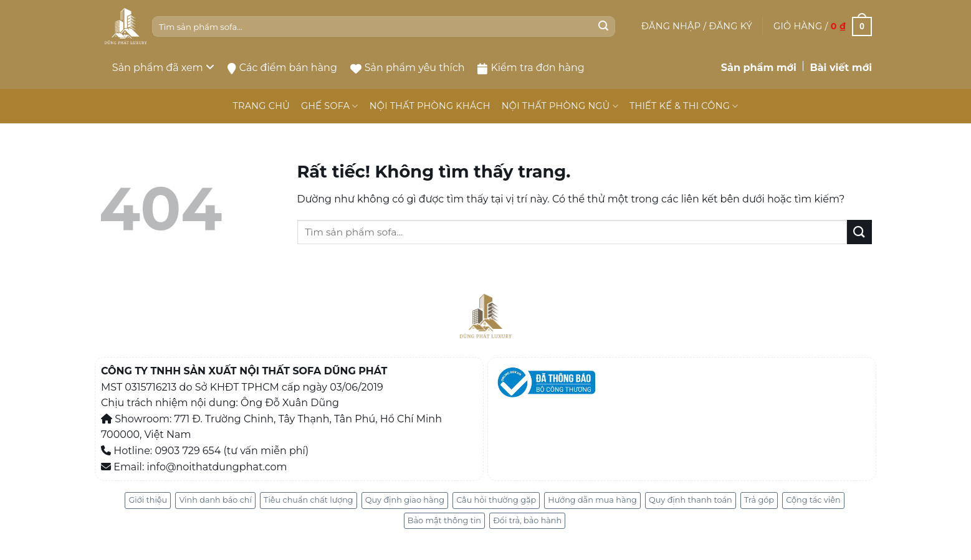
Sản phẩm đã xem (163, 68)
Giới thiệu (148, 500)
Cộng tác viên (813, 500)
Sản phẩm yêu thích (408, 68)
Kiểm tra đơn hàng (531, 68)
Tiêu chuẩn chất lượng (309, 500)
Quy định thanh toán (691, 500)
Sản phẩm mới (759, 68)
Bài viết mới (841, 68)
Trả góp (759, 500)
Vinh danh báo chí (215, 500)
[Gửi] (603, 27)
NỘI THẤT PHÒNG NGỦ (560, 106)
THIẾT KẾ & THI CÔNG (684, 106)
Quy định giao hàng (405, 500)
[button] (697, 26)
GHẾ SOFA (330, 106)
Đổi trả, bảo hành (527, 520)
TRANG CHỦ (261, 106)
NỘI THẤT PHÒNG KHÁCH (430, 106)
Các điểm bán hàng (282, 68)
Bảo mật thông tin (444, 520)
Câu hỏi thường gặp (496, 500)
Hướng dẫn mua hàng (592, 500)
